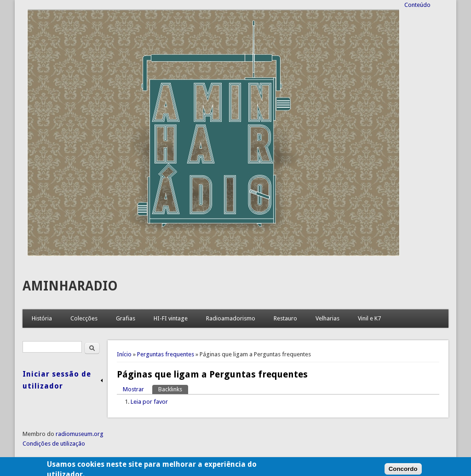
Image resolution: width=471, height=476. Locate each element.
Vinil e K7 (369, 318)
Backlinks (173, 389)
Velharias (327, 318)
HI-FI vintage (171, 318)
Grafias (126, 318)
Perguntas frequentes (166, 354)
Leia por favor (149, 402)
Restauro (285, 318)
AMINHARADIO (70, 286)
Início (124, 354)
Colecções (84, 318)
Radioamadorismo (231, 318)
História (42, 318)
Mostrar (133, 389)
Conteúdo (417, 5)
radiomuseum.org (80, 434)
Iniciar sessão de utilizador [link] (57, 380)
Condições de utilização (54, 444)
